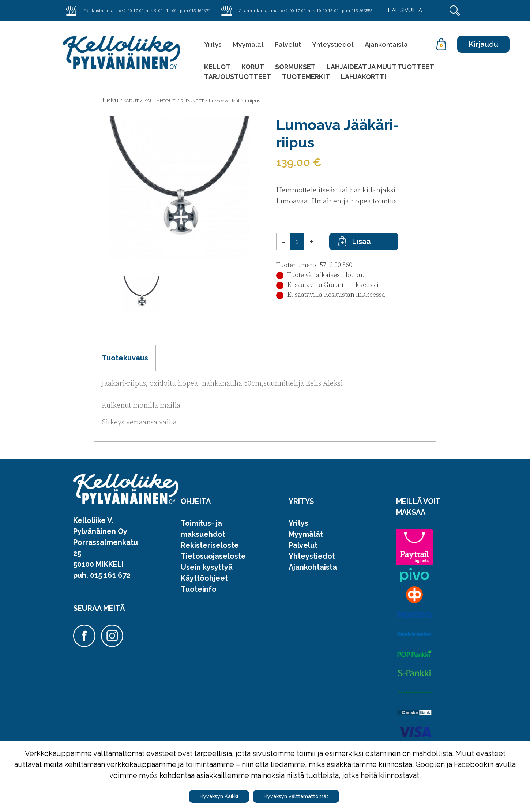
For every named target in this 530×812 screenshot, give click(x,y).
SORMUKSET (295, 67)
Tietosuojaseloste (213, 556)
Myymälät (248, 44)
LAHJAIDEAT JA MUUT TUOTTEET (380, 67)
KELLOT (217, 67)
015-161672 (200, 10)
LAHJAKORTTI (364, 77)
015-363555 (362, 10)
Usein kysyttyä (207, 567)
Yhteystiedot (333, 44)
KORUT (253, 67)
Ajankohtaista (386, 44)
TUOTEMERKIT (306, 77)
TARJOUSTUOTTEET (238, 77)
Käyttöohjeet (204, 578)
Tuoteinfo (199, 589)
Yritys (213, 44)
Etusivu (109, 100)
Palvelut (288, 44)
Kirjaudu (483, 44)
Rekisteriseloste (210, 545)
